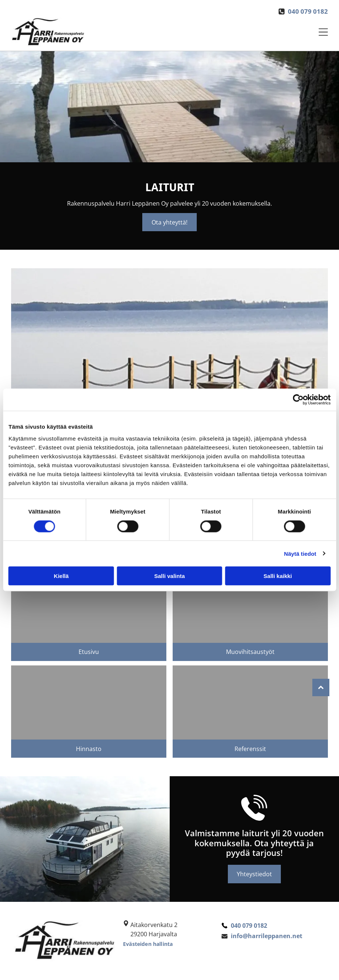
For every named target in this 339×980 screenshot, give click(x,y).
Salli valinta (169, 576)
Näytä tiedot (300, 553)
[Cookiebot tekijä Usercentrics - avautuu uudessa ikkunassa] (298, 400)
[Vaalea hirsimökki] (250, 702)
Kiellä (61, 576)
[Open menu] (323, 32)
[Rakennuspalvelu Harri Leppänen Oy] (250, 606)
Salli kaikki (278, 576)
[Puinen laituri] (89, 606)
